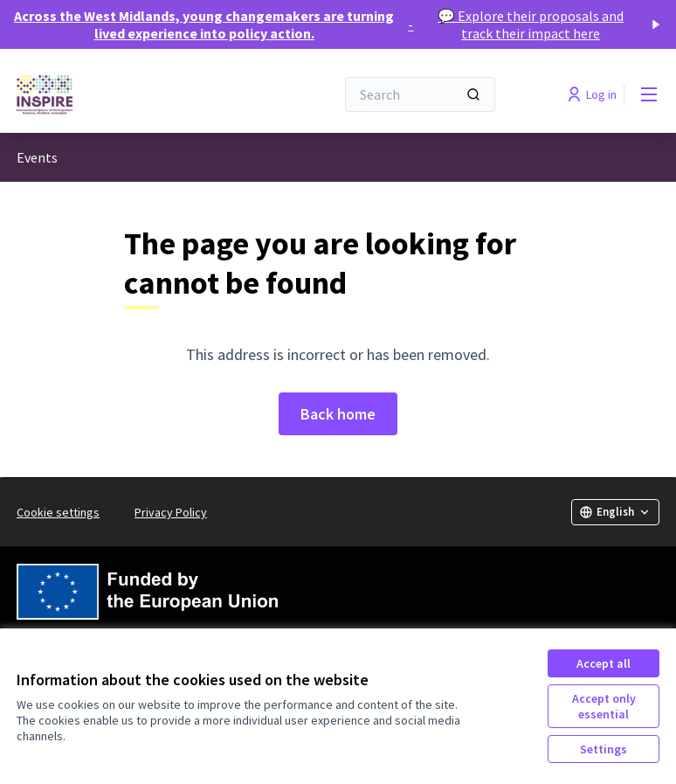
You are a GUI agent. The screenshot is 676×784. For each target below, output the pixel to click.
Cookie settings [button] (58, 512)
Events (37, 157)
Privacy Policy (171, 512)
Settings (604, 749)
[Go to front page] (133, 94)
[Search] (420, 94)
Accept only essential (604, 706)
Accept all (604, 663)
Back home (338, 414)
